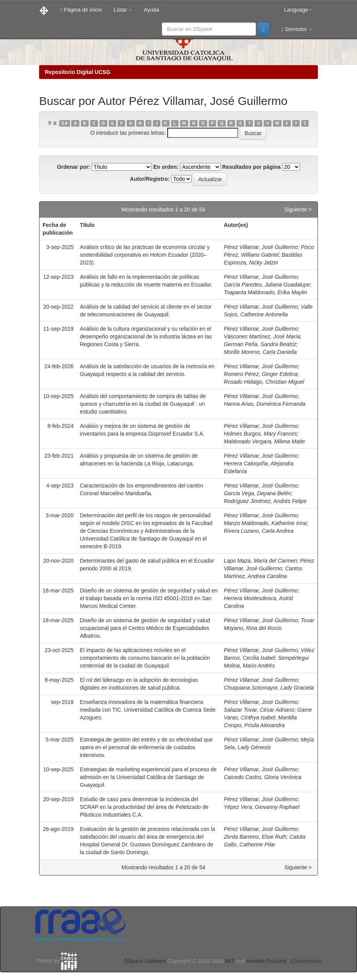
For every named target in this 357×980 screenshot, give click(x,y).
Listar (123, 10)
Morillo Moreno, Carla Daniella (260, 352)
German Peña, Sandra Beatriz (260, 344)
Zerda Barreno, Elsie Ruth (255, 837)
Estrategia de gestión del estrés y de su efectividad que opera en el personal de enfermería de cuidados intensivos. (146, 747)
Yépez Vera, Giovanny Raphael (262, 807)
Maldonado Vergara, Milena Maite (264, 441)
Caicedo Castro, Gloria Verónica (263, 777)
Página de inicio (81, 10)
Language (298, 10)
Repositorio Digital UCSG (78, 72)
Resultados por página (251, 167)
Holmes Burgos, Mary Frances (260, 434)
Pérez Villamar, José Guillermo (261, 247)
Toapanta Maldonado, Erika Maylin (265, 292)
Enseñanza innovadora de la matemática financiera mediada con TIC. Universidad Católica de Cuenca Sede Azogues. (148, 710)
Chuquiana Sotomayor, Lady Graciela (269, 688)
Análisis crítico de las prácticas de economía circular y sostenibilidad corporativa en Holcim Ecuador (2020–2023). (145, 255)
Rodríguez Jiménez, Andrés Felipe (265, 501)
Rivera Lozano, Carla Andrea (259, 531)
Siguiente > (298, 209)
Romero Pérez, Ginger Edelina (261, 374)
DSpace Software (145, 961)
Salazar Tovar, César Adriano (259, 710)
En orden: (166, 167)
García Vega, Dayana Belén (257, 493)
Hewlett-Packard (266, 961)
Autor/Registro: (150, 179)
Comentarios (306, 961)
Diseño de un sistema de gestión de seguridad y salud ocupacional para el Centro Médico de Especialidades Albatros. (145, 628)
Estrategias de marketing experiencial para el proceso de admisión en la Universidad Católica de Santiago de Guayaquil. (148, 777)
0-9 (64, 123)
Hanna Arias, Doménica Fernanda (265, 404)
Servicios (297, 29)
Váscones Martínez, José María (262, 336)
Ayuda (151, 10)
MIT (230, 961)
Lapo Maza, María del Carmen (260, 561)
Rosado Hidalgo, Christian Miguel (264, 382)
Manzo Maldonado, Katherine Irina (265, 523)
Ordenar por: (74, 167)
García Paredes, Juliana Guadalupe (267, 285)
